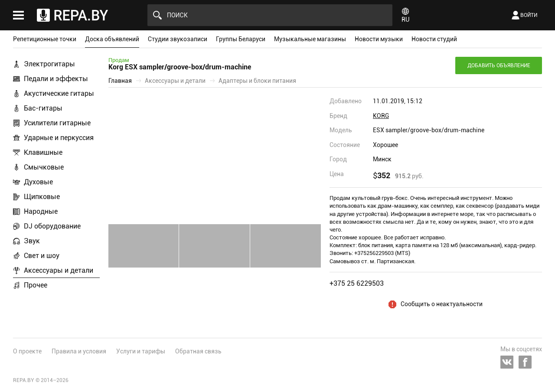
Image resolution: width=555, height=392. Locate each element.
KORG (381, 116)
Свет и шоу (42, 256)
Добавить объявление (499, 65)
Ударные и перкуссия (59, 138)
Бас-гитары (43, 108)
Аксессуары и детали (59, 270)
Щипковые (42, 197)
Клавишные (43, 152)
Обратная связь (198, 351)
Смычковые (44, 167)
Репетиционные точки (45, 39)
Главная (120, 81)
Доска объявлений (112, 39)
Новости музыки (379, 39)
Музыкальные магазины (310, 39)
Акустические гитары (59, 93)
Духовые (38, 182)
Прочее (36, 285)
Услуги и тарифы (141, 351)
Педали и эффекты (56, 79)
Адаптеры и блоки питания (257, 81)
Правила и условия (79, 351)
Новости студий (434, 39)
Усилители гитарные (57, 123)
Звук (32, 241)
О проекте (27, 351)
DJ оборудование (52, 226)
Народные (41, 211)
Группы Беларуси (241, 39)
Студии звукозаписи (178, 39)
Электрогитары (49, 64)
